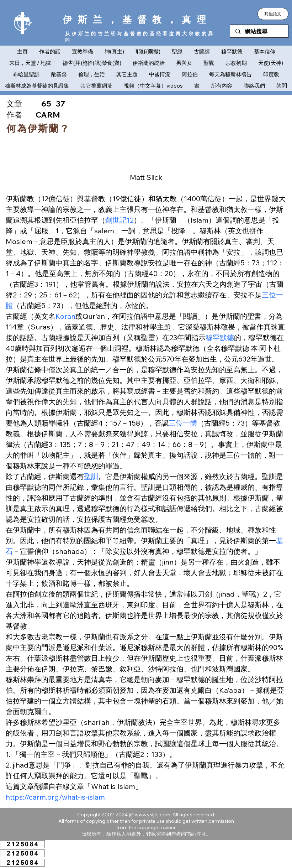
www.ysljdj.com (153, 815)
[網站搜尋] (259, 32)
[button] (273, 14)
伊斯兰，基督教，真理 (137, 19)
